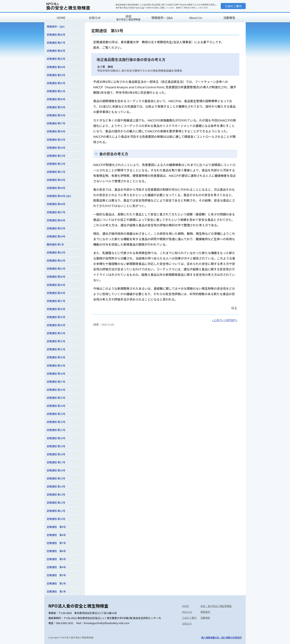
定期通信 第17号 (56, 462)
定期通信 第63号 (56, 75)
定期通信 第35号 (56, 317)
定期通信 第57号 (56, 123)
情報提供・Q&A (162, 18)
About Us (196, 18)
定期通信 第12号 (56, 502)
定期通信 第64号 (56, 67)
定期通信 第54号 (56, 148)
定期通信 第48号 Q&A (59, 196)
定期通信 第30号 (56, 357)
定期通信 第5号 (56, 559)
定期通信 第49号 (56, 188)
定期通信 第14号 (56, 486)
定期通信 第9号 (56, 527)
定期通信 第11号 (56, 511)
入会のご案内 (233, 6)
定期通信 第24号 (56, 406)
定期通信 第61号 (56, 91)
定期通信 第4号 (56, 567)
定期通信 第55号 (56, 140)
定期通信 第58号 (56, 115)
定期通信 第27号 (56, 382)
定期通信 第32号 (56, 341)
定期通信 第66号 (56, 51)
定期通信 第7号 (56, 543)
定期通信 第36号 (56, 309)
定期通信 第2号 (56, 583)
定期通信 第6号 (56, 551)
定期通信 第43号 (56, 252)
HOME (61, 18)
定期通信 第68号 (56, 35)
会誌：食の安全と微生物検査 (216, 606)
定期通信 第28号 (56, 374)
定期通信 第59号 (56, 107)
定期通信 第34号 (56, 325)
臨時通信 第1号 (55, 244)
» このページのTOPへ (225, 320)
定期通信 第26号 (56, 390)
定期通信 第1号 (56, 591)
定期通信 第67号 (56, 43)
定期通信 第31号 (56, 349)
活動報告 (229, 18)
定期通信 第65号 (56, 59)
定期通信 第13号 (56, 494)
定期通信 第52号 (56, 164)
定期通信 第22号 (56, 422)
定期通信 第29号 (56, 365)
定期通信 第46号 (56, 220)
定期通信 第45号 (56, 228)
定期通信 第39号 (56, 285)
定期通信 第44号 (56, 236)
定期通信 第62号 (56, 83)
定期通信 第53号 (56, 156)
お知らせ (95, 18)
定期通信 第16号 (56, 470)
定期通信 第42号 (56, 260)
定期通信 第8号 (56, 535)
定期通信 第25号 (56, 398)
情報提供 (205, 612)
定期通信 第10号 (56, 519)
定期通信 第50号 (56, 180)
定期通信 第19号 (56, 446)
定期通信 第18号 (56, 454)
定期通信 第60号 (56, 99)
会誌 (128, 18)
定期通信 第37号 (56, 301)
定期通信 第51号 (56, 172)
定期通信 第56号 (56, 131)
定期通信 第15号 (56, 478)
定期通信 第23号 (56, 414)
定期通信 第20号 (56, 438)
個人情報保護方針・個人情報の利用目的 (221, 637)
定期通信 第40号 (56, 277)
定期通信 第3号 (56, 575)
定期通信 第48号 (56, 204)
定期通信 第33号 (56, 333)
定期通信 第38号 (56, 293)
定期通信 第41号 (56, 268)
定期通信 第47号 (56, 212)
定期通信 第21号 (56, 430)
